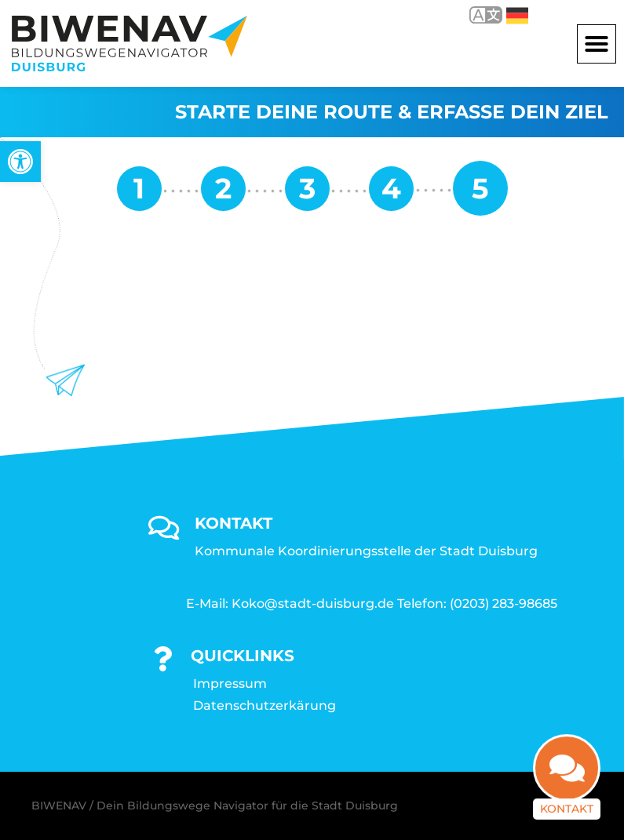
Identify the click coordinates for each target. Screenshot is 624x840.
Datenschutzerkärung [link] (265, 705)
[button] (597, 44)
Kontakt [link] (567, 809)
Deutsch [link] (517, 16)
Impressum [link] (230, 684)
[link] (20, 162)
